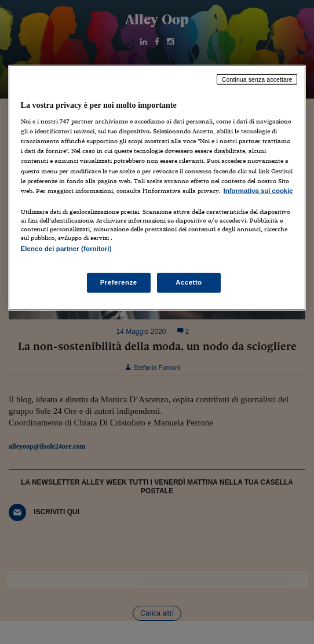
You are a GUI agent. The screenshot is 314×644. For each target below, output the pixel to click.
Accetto (189, 282)
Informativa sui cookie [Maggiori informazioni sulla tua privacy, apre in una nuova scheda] (258, 191)
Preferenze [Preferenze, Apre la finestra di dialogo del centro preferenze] (119, 282)
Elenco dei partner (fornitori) (66, 249)
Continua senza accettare (257, 79)
